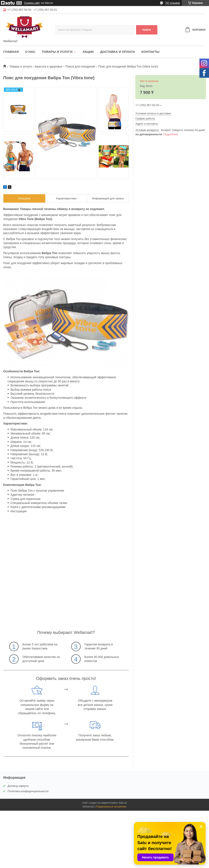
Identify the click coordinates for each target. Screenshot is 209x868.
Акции (88, 52)
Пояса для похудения (80, 66)
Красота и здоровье (49, 66)
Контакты (150, 52)
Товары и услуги (57, 52)
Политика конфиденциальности (28, 791)
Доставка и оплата (118, 52)
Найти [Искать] (147, 30)
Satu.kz (123, 803)
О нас (30, 52)
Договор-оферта (18, 786)
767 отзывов (172, 3)
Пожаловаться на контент (111, 807)
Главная (11, 52)
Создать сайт (32, 3)
